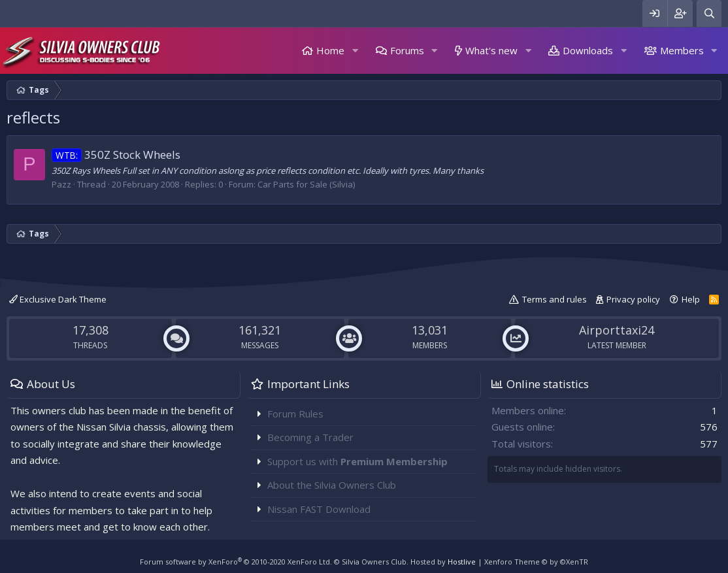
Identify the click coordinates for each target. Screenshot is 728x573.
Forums (407, 50)
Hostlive (462, 562)
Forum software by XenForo (236, 562)
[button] (355, 51)
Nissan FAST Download (319, 509)
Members (682, 50)
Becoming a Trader (310, 437)
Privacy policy (633, 299)
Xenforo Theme (536, 562)
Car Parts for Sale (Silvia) (306, 184)
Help (691, 299)
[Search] (709, 13)
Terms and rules (554, 299)
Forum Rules (295, 414)
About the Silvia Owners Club (332, 485)
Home (330, 50)
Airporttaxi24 (617, 330)
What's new (491, 50)
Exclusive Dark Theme (58, 299)
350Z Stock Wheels (116, 155)
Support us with (357, 461)
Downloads (588, 50)
